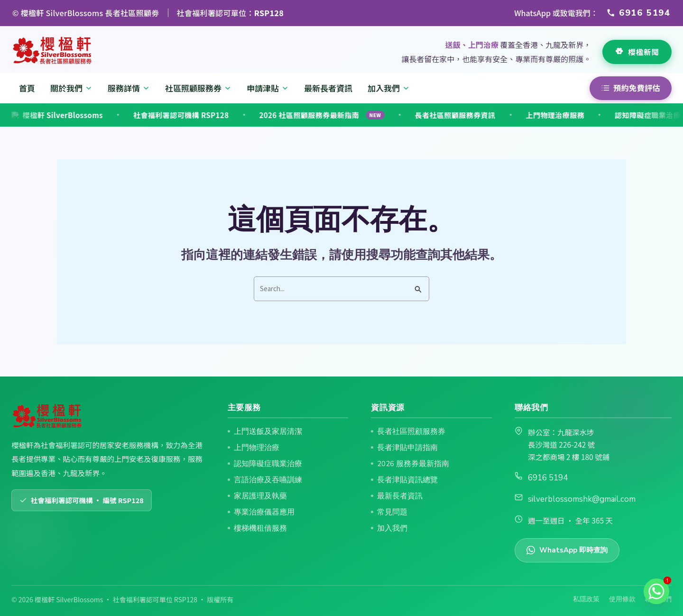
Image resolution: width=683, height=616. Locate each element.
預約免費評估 (631, 88)
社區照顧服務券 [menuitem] (198, 88)
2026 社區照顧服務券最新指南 (280, 115)
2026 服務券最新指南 (413, 464)
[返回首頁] (53, 51)
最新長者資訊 (400, 496)
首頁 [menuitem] (27, 88)
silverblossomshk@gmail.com (582, 499)
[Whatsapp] (656, 591)
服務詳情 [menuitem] (129, 88)
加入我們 (392, 528)
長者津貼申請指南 (407, 447)
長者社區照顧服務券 (411, 431)
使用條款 (622, 599)
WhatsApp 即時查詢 (567, 550)
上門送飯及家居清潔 (268, 431)
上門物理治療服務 (513, 115)
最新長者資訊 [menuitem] (328, 88)
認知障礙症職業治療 (605, 115)
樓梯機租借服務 (260, 528)
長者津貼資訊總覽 (407, 480)
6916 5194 (548, 478)
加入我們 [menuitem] (389, 88)
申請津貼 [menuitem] (268, 88)
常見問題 (392, 512)
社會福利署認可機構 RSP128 (139, 115)
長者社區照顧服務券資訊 (413, 115)
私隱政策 (586, 599)
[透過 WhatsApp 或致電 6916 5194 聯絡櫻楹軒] (639, 13)
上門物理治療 (257, 447)
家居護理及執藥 (260, 496)
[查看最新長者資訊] (637, 52)
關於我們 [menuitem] (71, 88)
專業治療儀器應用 (264, 512)
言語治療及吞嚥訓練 (268, 480)
